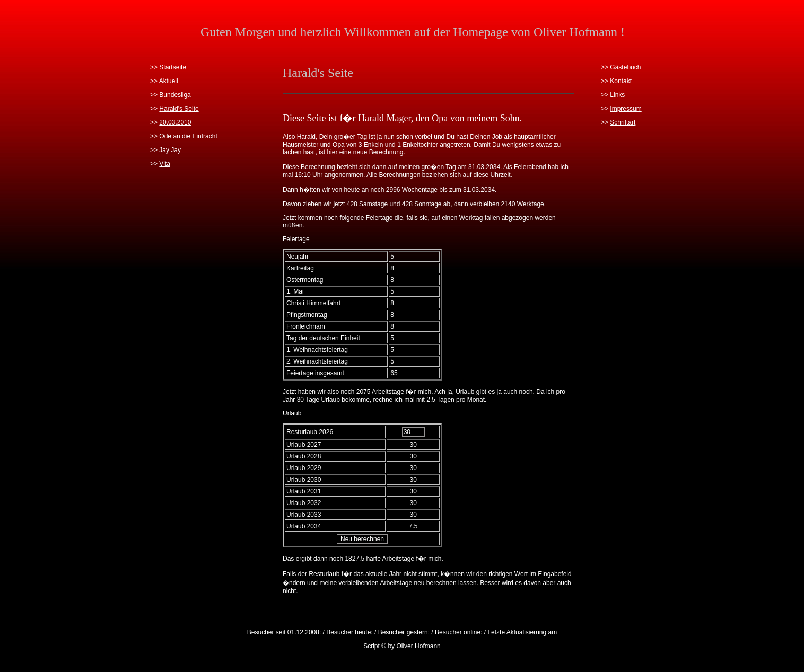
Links (617, 95)
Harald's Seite (179, 109)
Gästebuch (625, 67)
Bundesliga (175, 95)
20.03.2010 (175, 122)
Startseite (173, 67)
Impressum (626, 109)
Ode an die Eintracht (188, 136)
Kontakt (621, 81)
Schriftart (623, 122)
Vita (164, 164)
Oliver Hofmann (418, 646)
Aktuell (169, 81)
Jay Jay (170, 150)
